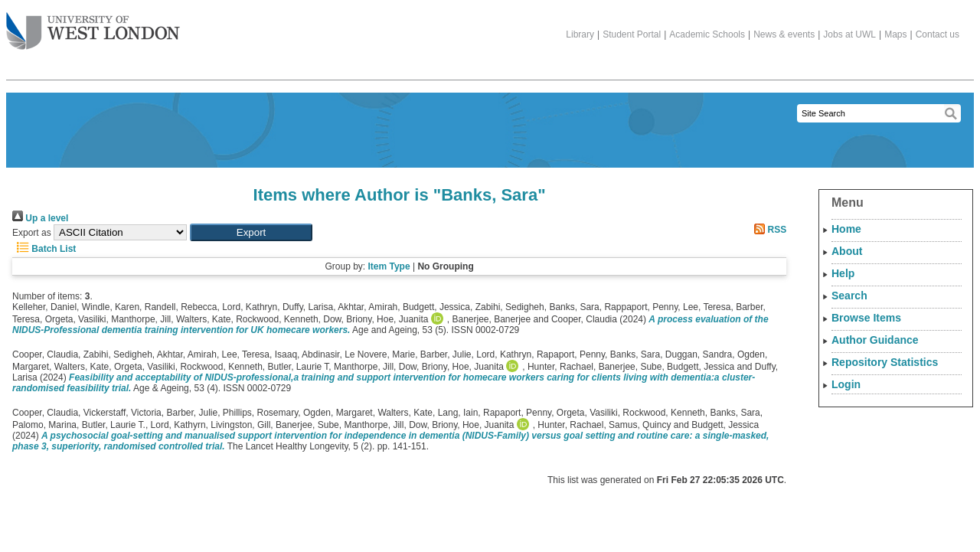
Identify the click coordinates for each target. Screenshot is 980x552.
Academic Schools (707, 34)
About (847, 251)
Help (843, 273)
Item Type (389, 266)
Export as (32, 233)
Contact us (938, 34)
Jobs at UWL (849, 34)
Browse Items (866, 318)
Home (846, 229)
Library (580, 34)
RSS (768, 230)
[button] (251, 232)
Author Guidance (875, 340)
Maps (895, 34)
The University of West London (93, 25)
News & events (784, 34)
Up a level (40, 218)
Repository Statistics (885, 362)
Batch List (44, 249)
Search (849, 296)
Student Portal (632, 34)
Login (846, 384)
